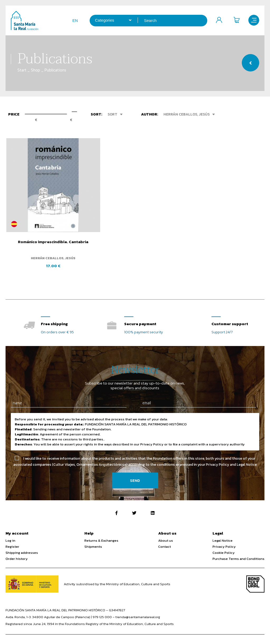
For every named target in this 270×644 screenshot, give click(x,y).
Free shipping (54, 311)
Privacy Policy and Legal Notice (231, 452)
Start (22, 70)
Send (135, 468)
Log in (10, 528)
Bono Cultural (255, 571)
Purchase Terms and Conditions (238, 546)
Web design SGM (251, 634)
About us (166, 528)
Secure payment (140, 311)
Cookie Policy (224, 540)
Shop (35, 70)
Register (12, 534)
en (73, 20)
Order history (17, 546)
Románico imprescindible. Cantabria (47, 230)
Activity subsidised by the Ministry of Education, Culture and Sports (117, 571)
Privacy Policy (224, 534)
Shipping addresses (22, 540)
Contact (165, 534)
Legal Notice (223, 528)
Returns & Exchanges (101, 528)
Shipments (93, 534)
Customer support (230, 311)
